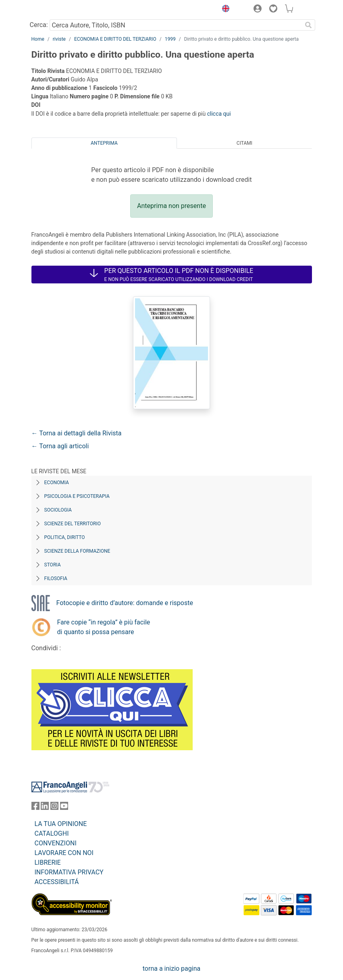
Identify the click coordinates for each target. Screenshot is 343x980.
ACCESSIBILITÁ (57, 882)
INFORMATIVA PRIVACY (69, 872)
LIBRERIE (48, 862)
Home (38, 39)
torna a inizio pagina (171, 969)
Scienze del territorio (73, 524)
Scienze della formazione (77, 551)
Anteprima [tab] (104, 143)
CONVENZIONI (56, 843)
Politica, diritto (65, 537)
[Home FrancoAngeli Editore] (58, 10)
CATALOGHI (52, 833)
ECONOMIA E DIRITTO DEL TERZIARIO (115, 39)
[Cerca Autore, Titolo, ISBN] (176, 25)
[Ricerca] (309, 25)
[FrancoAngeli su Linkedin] (45, 808)
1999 (170, 39)
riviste (59, 39)
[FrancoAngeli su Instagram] (54, 808)
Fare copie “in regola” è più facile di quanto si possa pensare (104, 627)
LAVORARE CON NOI (64, 853)
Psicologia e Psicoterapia (77, 496)
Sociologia (58, 510)
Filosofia (56, 578)
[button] (224, 10)
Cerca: (39, 25)
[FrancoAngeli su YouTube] (64, 808)
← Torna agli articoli (60, 446)
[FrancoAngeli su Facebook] (35, 808)
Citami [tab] (244, 143)
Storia (53, 565)
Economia (57, 483)
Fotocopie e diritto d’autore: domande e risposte (125, 603)
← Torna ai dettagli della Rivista (77, 433)
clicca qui (219, 114)
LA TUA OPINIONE (61, 824)
